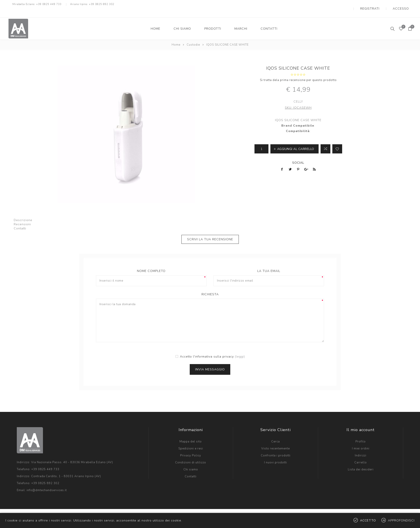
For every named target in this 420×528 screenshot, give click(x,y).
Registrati (381, 4)
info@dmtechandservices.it (47, 482)
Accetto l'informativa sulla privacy (207, 348)
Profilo (361, 433)
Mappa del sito (191, 433)
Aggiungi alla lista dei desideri (337, 140)
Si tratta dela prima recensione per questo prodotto (298, 71)
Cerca (276, 433)
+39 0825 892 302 (102, 4)
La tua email (269, 262)
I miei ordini (361, 440)
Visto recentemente (276, 440)
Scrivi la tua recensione (210, 231)
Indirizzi (361, 447)
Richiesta (210, 286)
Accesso (405, 4)
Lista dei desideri (361, 461)
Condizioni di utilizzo (191, 454)
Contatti (20, 220)
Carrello (361, 454)
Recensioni (22, 216)
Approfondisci (401, 520)
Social (298, 154)
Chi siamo (191, 461)
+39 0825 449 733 (49, 4)
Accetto (368, 520)
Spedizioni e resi (191, 440)
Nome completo (151, 262)
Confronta (325, 140)
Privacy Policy (191, 447)
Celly (298, 93)
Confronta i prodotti (276, 447)
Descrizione (23, 211)
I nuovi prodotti (276, 454)
